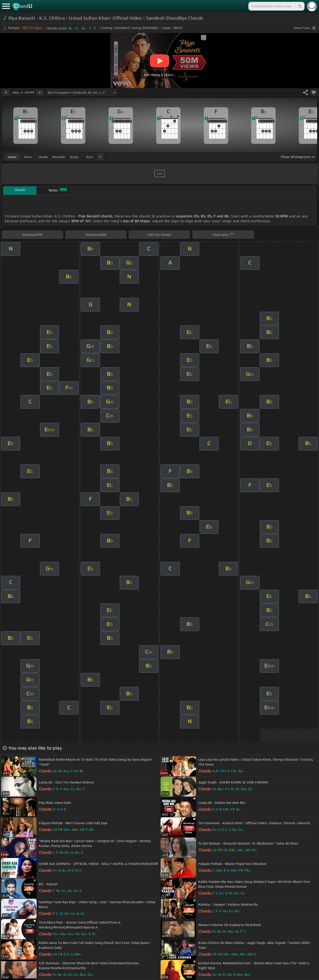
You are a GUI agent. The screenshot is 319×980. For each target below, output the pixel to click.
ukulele (43, 157)
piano (28, 157)
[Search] (300, 6)
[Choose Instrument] (100, 157)
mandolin (59, 157)
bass (90, 157)
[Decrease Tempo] (6, 93)
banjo (74, 157)
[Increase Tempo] (40, 93)
